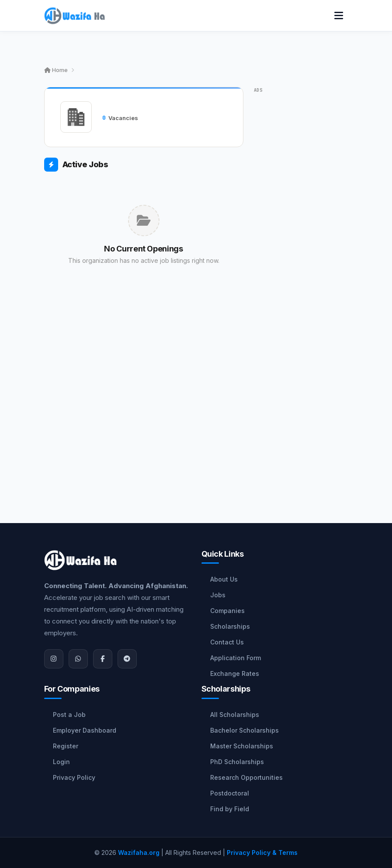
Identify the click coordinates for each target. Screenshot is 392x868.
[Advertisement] (144, 381)
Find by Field (230, 809)
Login (61, 762)
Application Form (236, 658)
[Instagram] (54, 659)
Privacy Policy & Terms (262, 852)
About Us (224, 579)
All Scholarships (235, 715)
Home (56, 70)
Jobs (218, 595)
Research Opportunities (246, 777)
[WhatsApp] (78, 659)
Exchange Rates (235, 673)
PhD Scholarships (237, 762)
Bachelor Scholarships (245, 730)
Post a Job (69, 715)
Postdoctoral (230, 793)
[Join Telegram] (127, 659)
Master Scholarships (242, 746)
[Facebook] (103, 659)
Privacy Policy (74, 777)
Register (66, 746)
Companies (227, 611)
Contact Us (227, 642)
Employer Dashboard (85, 730)
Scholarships (230, 626)
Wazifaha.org (139, 852)
